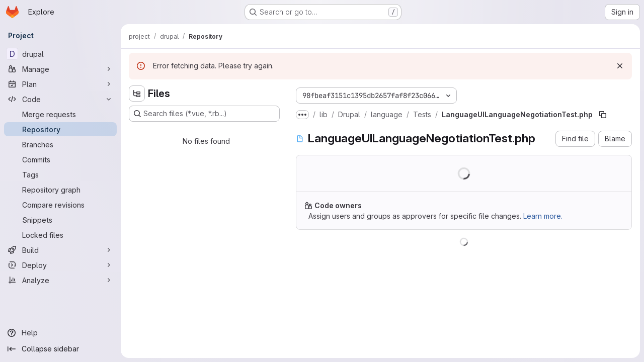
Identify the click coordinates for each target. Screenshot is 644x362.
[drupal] (60, 54)
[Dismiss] (620, 66)
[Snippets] (60, 220)
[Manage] (60, 69)
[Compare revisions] (60, 205)
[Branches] (60, 144)
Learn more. (543, 216)
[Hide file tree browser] (137, 94)
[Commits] (60, 159)
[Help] (60, 333)
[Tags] (60, 174)
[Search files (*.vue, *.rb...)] (204, 114)
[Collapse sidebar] (60, 349)
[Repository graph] (60, 190)
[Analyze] (60, 280)
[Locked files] (60, 235)
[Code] (60, 99)
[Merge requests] (60, 114)
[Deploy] (60, 265)
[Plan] (60, 84)
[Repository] (60, 129)
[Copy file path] (603, 115)
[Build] (60, 250)
